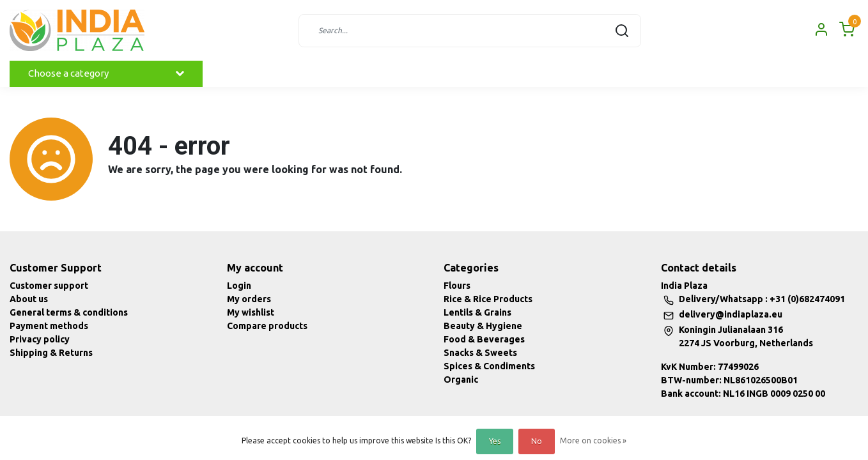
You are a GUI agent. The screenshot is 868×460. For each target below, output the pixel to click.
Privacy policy (40, 339)
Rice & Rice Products (488, 299)
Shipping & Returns (51, 353)
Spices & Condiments (489, 366)
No (537, 441)
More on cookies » (593, 441)
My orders (249, 299)
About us (29, 299)
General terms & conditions (69, 312)
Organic (461, 379)
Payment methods (49, 326)
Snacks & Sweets (480, 353)
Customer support (49, 286)
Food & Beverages (484, 339)
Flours (457, 286)
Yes (495, 441)
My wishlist (251, 312)
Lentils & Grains (477, 312)
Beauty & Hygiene (483, 326)
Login (239, 286)
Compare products (267, 326)
